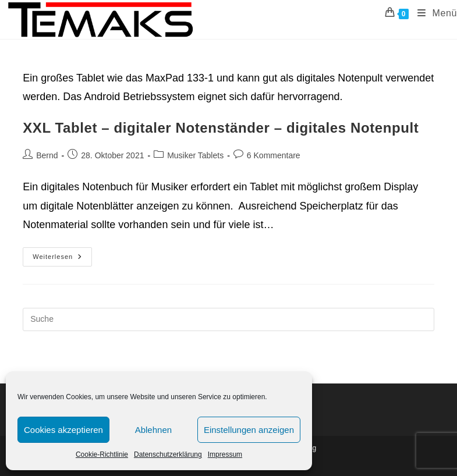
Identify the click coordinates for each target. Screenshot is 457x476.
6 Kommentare (274, 155)
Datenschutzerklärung (168, 454)
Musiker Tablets (195, 155)
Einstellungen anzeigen (249, 430)
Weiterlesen (62, 260)
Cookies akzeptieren (63, 430)
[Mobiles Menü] (433, 13)
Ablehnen (153, 430)
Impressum (225, 454)
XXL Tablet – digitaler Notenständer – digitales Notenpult (221, 128)
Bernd (47, 155)
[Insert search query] (228, 319)
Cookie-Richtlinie (102, 454)
